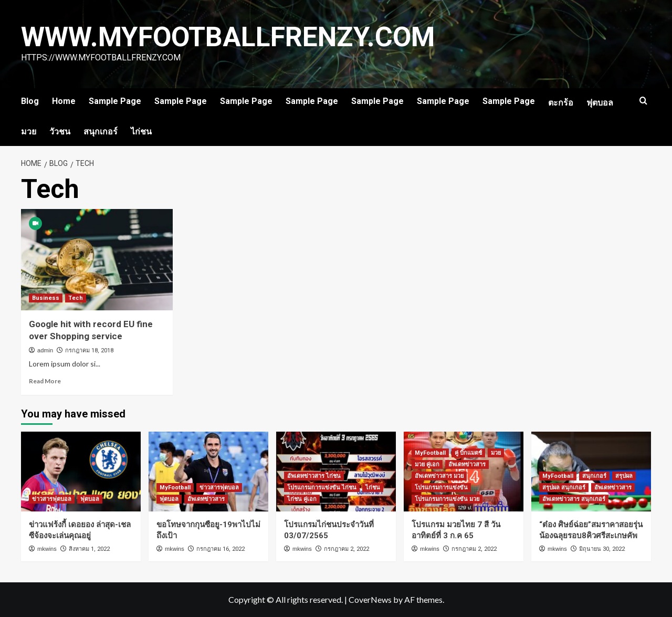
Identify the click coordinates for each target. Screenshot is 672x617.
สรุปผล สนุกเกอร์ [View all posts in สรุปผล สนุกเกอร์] (564, 488)
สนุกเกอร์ (101, 132)
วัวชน (60, 132)
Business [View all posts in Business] (46, 298)
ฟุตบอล (600, 103)
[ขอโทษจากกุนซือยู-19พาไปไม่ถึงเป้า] (208, 472)
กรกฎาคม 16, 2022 (220, 549)
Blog (30, 101)
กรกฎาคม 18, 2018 (89, 351)
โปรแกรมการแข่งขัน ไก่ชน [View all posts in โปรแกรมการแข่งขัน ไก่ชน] (322, 488)
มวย (29, 132)
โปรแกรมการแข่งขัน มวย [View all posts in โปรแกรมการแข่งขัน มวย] (447, 499)
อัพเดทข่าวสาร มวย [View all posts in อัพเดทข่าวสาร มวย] (439, 476)
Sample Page (115, 101)
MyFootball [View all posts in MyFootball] (175, 488)
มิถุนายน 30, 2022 (602, 549)
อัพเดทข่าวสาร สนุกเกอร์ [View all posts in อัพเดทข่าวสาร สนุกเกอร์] (574, 499)
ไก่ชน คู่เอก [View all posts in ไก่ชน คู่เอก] (302, 499)
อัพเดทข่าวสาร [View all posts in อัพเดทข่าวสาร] (206, 499)
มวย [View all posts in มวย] (496, 453)
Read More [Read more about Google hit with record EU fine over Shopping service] (45, 381)
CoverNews (370, 599)
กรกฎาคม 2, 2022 (346, 549)
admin (45, 350)
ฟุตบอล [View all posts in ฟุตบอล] (90, 499)
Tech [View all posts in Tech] (76, 298)
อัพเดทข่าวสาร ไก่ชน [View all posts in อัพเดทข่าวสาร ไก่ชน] (314, 476)
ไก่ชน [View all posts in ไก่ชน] (373, 488)
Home (64, 101)
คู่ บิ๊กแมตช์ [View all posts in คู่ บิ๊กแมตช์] (468, 453)
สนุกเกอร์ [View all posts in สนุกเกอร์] (594, 476)
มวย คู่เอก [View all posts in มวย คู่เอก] (427, 464)
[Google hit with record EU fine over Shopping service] (97, 260)
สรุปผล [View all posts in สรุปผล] (624, 476)
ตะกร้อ (561, 103)
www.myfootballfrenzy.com (229, 37)
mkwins (47, 549)
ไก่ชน (141, 132)
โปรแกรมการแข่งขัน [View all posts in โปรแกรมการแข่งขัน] (441, 488)
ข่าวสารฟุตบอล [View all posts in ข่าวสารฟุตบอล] (52, 499)
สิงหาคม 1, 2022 (89, 549)
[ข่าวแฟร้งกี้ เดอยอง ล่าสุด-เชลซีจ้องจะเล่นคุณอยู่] (81, 472)
